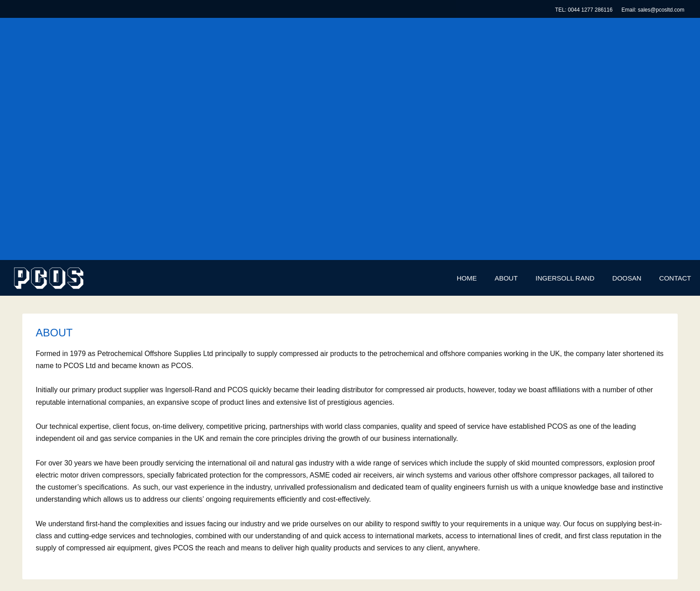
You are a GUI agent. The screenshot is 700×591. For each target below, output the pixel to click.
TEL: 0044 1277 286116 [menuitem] (584, 10)
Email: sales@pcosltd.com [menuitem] (653, 10)
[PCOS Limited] (48, 278)
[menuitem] (467, 278)
